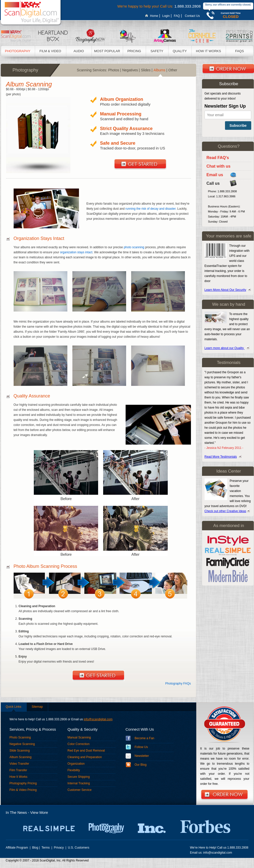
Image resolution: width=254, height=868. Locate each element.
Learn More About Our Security (225, 290)
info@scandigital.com (98, 719)
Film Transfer (18, 770)
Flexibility (74, 770)
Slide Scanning (20, 751)
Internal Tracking (79, 783)
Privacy (59, 848)
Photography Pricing (23, 783)
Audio (79, 51)
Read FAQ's (218, 158)
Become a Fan (145, 738)
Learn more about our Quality (225, 348)
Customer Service (80, 790)
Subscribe (238, 126)
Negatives (131, 70)
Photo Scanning (20, 737)
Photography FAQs (178, 684)
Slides (147, 70)
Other (173, 70)
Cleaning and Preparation (85, 757)
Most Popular (107, 51)
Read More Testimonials (221, 457)
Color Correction (79, 744)
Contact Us (192, 16)
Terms (46, 848)
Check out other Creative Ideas (225, 511)
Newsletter (142, 756)
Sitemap (37, 707)
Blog (35, 848)
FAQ (177, 16)
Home (154, 16)
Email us (215, 175)
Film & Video (50, 51)
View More (39, 812)
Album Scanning (21, 757)
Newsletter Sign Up (225, 106)
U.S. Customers (79, 848)
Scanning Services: (92, 70)
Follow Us (141, 747)
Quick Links (14, 707)
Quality (180, 51)
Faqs (239, 51)
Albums (160, 70)
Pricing (134, 51)
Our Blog (141, 765)
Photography (18, 51)
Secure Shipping (79, 777)
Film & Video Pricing (23, 790)
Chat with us (219, 166)
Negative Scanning (22, 744)
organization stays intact (76, 252)
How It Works (208, 51)
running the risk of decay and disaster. (151, 209)
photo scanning (134, 247)
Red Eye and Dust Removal (86, 751)
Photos (115, 70)
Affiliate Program (17, 848)
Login (166, 16)
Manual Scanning (79, 737)
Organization (76, 764)
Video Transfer (19, 764)
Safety (157, 51)
